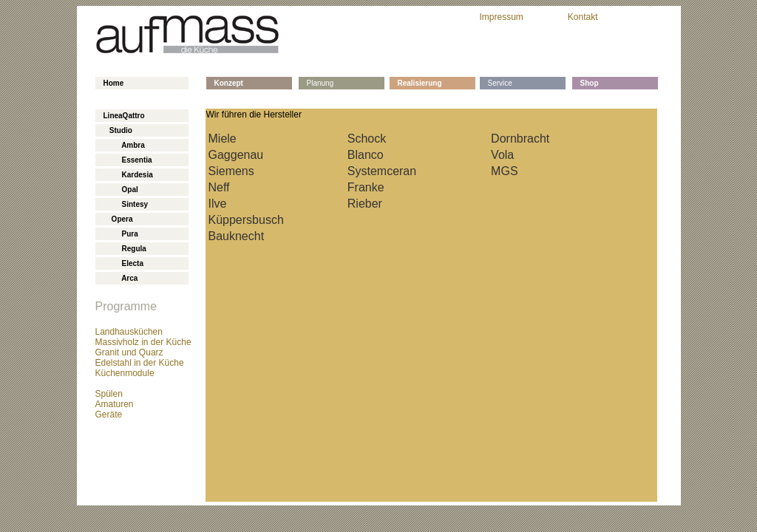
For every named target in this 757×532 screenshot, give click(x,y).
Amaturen (115, 404)
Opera (118, 219)
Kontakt (583, 17)
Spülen (109, 394)
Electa (123, 263)
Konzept (229, 83)
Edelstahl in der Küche (140, 363)
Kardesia (128, 175)
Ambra (124, 145)
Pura (121, 234)
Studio (118, 130)
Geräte (109, 415)
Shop (590, 83)
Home (114, 83)
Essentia (128, 160)
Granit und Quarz (129, 352)
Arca (121, 278)
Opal (121, 190)
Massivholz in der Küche (143, 342)
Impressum (502, 17)
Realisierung (420, 83)
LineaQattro (124, 116)
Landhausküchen (129, 332)
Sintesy (126, 204)
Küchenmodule (125, 373)
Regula (125, 249)
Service (500, 83)
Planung (320, 83)
